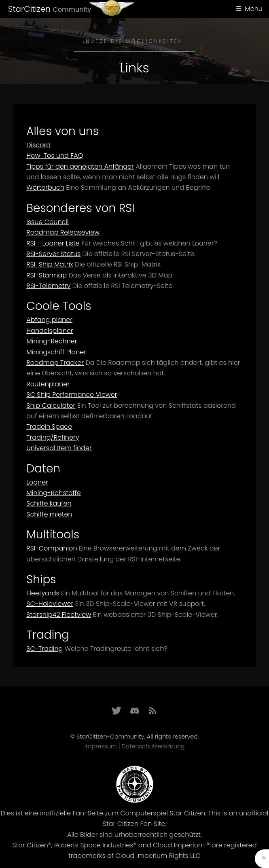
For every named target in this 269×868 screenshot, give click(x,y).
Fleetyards (43, 593)
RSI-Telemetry (48, 286)
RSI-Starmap (47, 275)
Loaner (37, 482)
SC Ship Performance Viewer (72, 395)
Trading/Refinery (53, 437)
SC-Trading (44, 649)
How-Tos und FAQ (55, 156)
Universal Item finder (59, 448)
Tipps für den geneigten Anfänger (80, 166)
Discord (38, 145)
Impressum (100, 746)
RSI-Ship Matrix (50, 264)
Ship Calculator (51, 405)
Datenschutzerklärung (153, 746)
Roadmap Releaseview (63, 232)
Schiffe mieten (49, 514)
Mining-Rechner (52, 341)
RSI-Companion (52, 548)
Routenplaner (48, 384)
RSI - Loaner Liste (53, 243)
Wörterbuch (45, 187)
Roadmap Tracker (55, 363)
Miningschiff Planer (56, 352)
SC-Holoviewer (50, 604)
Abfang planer (49, 320)
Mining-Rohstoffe (53, 493)
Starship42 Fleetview (59, 615)
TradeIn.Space (49, 427)
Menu (254, 9)
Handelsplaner (50, 331)
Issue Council (47, 222)
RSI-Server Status (53, 254)
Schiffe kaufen (49, 503)
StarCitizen (50, 9)
